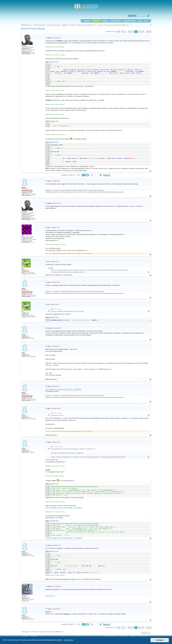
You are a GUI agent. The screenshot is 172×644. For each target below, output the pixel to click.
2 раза (33, 52)
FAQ (140, 21)
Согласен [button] (160, 640)
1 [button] (125, 32)
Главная (87, 21)
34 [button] (143, 32)
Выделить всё (54, 62)
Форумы (96, 21)
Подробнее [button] (69, 640)
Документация (129, 21)
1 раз (33, 242)
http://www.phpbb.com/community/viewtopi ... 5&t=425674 (64, 508)
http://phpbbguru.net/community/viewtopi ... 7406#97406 (63, 389)
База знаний (116, 21)
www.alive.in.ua (50, 596)
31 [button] (133, 32)
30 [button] (129, 32)
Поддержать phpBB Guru (68, 175)
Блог (146, 21)
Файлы (105, 21)
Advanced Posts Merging (33, 29)
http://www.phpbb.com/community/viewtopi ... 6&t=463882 (64, 538)
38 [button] (147, 32)
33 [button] (139, 32)
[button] (118, 32)
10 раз (33, 54)
